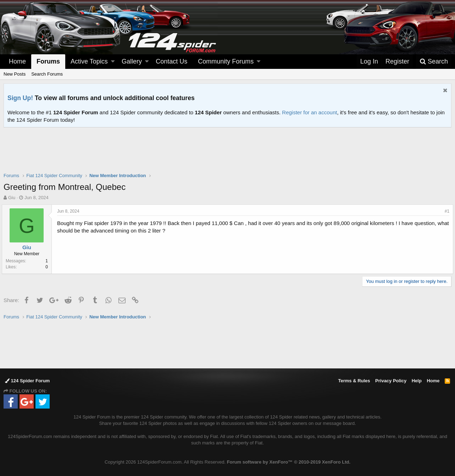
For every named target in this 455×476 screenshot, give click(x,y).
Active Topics (89, 61)
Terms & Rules (354, 381)
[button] (113, 62)
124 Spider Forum (27, 381)
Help (417, 381)
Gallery (132, 61)
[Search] (434, 62)
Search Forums (47, 74)
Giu (12, 198)
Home (17, 61)
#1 (445, 211)
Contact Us (171, 61)
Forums (48, 61)
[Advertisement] (228, 154)
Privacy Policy (391, 381)
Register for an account (309, 112)
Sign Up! (20, 98)
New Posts (15, 74)
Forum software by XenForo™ (289, 462)
